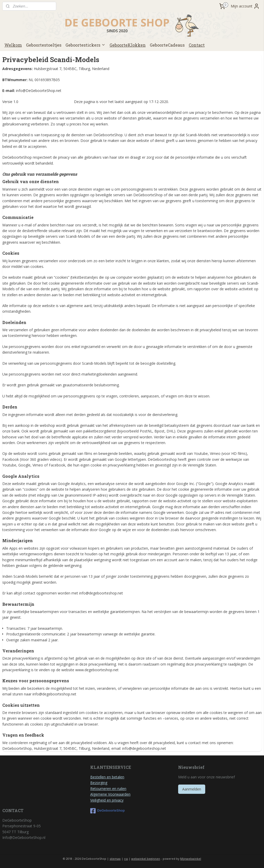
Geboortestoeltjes (44, 45)
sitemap (115, 859)
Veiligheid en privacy (107, 800)
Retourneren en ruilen (108, 789)
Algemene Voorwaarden (110, 794)
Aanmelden (192, 789)
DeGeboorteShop (108, 811)
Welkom (13, 45)
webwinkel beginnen (146, 859)
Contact (197, 45)
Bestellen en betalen (107, 777)
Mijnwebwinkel (191, 859)
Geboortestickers (85, 45)
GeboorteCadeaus (167, 45)
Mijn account (245, 6)
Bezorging (99, 783)
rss (126, 859)
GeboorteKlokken (128, 45)
